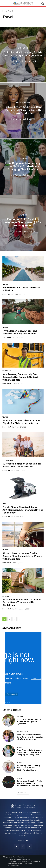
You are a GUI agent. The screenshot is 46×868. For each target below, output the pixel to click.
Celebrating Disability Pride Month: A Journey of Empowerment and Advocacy (30, 783)
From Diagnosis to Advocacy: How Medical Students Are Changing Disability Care (30, 752)
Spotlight (23, 48)
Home (5, 11)
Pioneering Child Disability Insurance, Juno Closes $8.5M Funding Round (29, 768)
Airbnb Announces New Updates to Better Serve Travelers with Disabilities (22, 602)
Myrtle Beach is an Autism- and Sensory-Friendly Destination (20, 332)
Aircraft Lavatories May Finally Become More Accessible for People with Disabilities (22, 556)
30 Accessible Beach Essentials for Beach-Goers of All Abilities (22, 465)
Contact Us (23, 840)
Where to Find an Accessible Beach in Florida (22, 289)
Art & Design (8, 460)
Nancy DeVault (8, 294)
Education (7, 371)
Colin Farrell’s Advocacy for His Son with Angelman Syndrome (29, 722)
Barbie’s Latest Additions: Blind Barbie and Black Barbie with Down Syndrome (30, 737)
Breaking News (23, 103)
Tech (4, 504)
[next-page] (20, 619)
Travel (5, 284)
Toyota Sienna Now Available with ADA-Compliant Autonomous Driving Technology (23, 510)
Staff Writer (7, 337)
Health (23, 159)
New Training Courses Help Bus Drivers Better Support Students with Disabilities (21, 377)
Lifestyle (20, 778)
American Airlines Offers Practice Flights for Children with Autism (21, 422)
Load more (23, 793)
